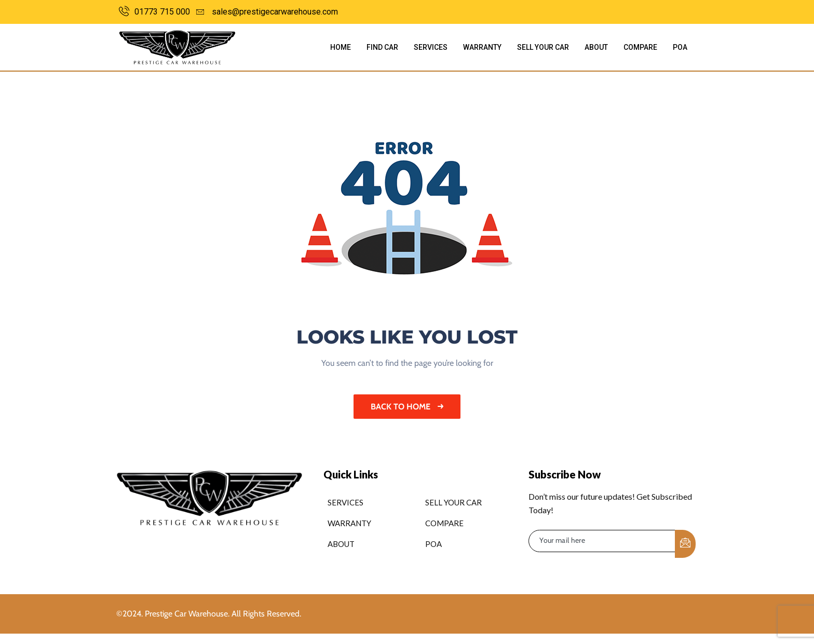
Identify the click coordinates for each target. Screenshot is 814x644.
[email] (602, 541)
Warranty (482, 47)
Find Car (382, 47)
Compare (640, 47)
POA (680, 47)
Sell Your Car (543, 47)
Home (341, 47)
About (596, 47)
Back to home (407, 407)
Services (431, 47)
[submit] (685, 544)
